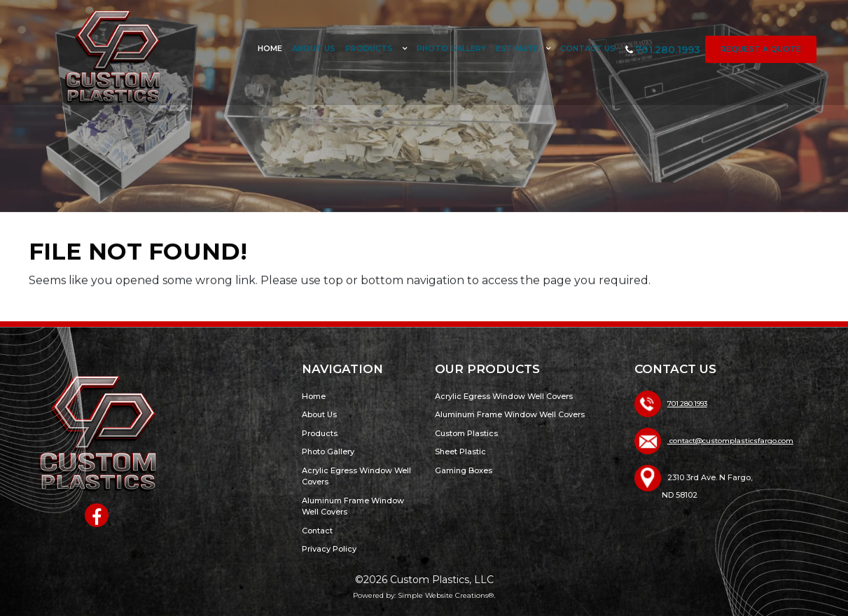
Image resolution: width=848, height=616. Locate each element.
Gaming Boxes (464, 470)
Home (270, 48)
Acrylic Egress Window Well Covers (504, 396)
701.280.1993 (663, 50)
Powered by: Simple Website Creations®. (424, 595)
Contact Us (588, 48)
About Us (314, 48)
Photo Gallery (451, 48)
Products (370, 48)
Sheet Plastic (460, 451)
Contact (317, 531)
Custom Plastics (466, 433)
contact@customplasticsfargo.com (730, 441)
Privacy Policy (329, 549)
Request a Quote (761, 49)
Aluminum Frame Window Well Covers (510, 414)
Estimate (517, 48)
